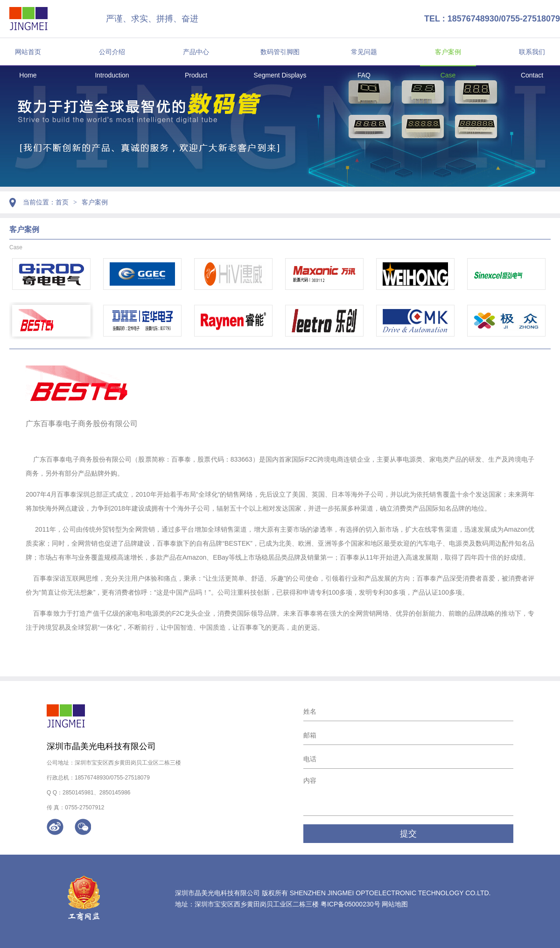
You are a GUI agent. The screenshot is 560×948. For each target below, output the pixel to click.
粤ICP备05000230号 (350, 904)
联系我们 (532, 52)
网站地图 (395, 904)
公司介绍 (112, 52)
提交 (408, 834)
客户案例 (448, 52)
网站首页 (28, 52)
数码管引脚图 (280, 52)
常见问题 (364, 52)
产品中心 (196, 52)
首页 (62, 202)
